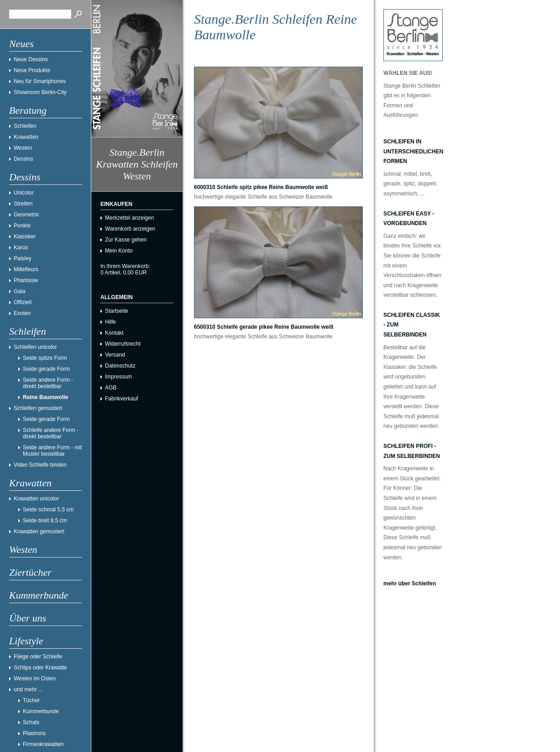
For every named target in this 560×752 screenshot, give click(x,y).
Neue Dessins (31, 59)
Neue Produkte (32, 70)
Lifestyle (26, 641)
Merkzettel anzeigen (129, 218)
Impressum (118, 377)
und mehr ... (28, 689)
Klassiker (25, 237)
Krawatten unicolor (36, 499)
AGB (111, 388)
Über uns (28, 618)
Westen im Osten (35, 678)
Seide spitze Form (45, 358)
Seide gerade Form (46, 369)
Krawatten (26, 137)
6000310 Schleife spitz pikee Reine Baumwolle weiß (261, 187)
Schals (31, 722)
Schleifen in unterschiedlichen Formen (413, 151)
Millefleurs (26, 269)
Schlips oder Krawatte (40, 668)
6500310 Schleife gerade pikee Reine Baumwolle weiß (264, 327)
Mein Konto (119, 251)
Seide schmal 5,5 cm (48, 510)
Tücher (31, 700)
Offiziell (23, 302)
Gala (19, 291)
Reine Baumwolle (45, 397)
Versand (115, 355)
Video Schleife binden (40, 465)
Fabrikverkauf (122, 399)
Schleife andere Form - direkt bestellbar (51, 433)
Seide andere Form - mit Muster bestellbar (52, 451)
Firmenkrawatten (43, 744)
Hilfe (110, 322)
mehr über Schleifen (410, 584)
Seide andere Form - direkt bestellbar (48, 383)
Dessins (24, 159)
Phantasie (26, 280)
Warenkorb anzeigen (130, 229)
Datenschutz (120, 366)
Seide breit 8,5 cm (45, 521)
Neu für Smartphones (40, 81)
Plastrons (34, 733)
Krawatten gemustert (39, 531)
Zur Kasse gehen (126, 240)
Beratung (28, 110)
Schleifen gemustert (38, 408)
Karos (21, 247)
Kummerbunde (39, 595)
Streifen (23, 204)
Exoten (22, 313)
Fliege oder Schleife (38, 657)
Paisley (23, 258)
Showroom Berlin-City (40, 92)
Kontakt (114, 333)
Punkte (22, 226)
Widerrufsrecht (123, 344)
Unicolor (24, 193)
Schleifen (25, 126)
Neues (21, 44)
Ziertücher (30, 572)
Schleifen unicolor (35, 347)
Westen (23, 148)
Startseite (117, 311)
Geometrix (26, 215)
